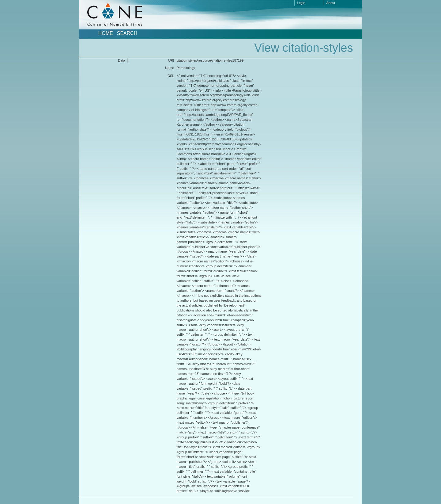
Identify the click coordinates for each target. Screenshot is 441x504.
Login (301, 3)
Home (106, 33)
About (331, 3)
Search (127, 33)
